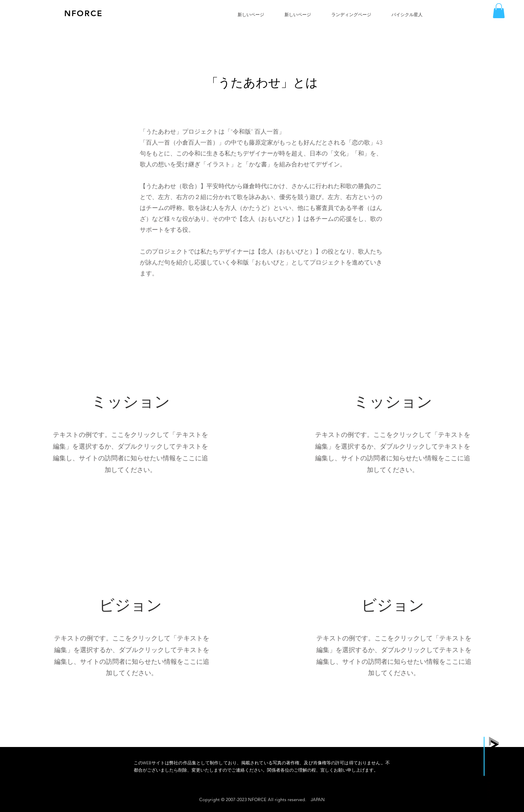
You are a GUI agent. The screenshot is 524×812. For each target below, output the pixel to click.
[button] (499, 11)
